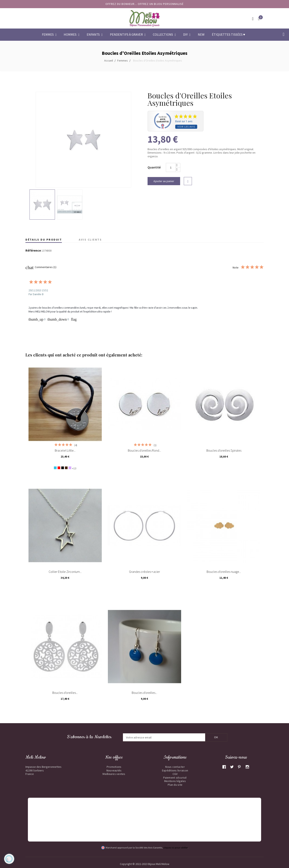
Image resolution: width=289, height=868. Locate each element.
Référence (33, 251)
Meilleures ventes (114, 774)
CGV (175, 774)
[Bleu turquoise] (55, 468)
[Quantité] (171, 167)
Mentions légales (175, 781)
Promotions (114, 767)
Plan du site (175, 785)
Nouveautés (114, 770)
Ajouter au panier (164, 181)
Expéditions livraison (175, 770)
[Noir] (63, 468)
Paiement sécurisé (175, 778)
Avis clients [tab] (90, 240)
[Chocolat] (66, 468)
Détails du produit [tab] (44, 240)
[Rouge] (59, 468)
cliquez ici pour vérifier (176, 848)
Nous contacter (175, 767)
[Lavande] (70, 468)
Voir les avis (186, 127)
